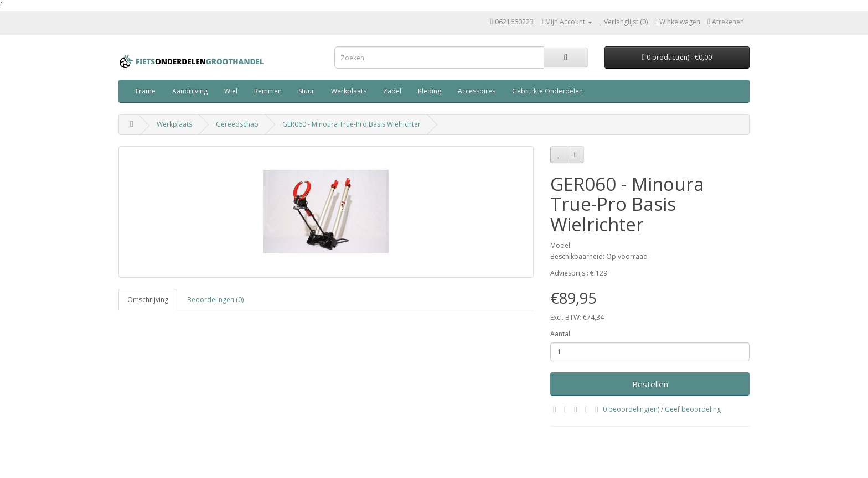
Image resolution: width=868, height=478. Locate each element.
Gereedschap (237, 124)
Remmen (268, 91)
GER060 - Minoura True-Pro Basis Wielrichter (352, 124)
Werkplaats (349, 91)
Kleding (430, 91)
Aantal (560, 334)
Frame (146, 91)
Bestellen (650, 384)
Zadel (392, 91)
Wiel (231, 91)
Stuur (306, 91)
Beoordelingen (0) (215, 300)
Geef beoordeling (693, 409)
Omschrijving (148, 300)
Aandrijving (190, 91)
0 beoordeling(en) (631, 409)
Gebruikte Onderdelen (547, 91)
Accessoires (477, 91)
